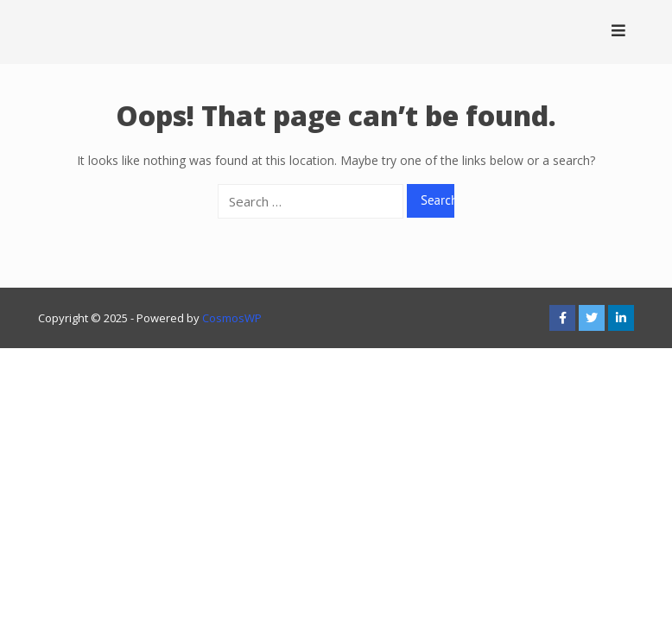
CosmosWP (232, 318)
